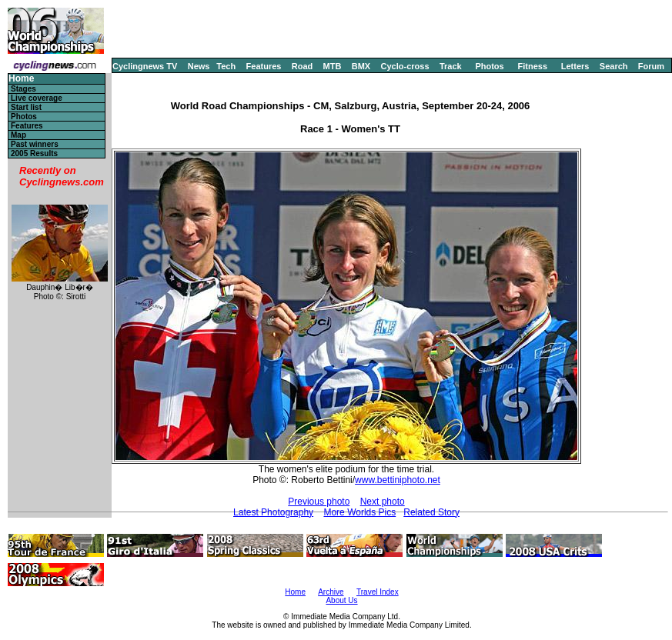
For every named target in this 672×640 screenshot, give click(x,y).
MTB (333, 66)
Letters (575, 66)
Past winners (35, 144)
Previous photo (319, 502)
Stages (23, 89)
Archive (331, 592)
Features (264, 66)
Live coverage (37, 98)
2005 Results (34, 153)
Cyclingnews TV (145, 66)
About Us (341, 600)
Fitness (532, 66)
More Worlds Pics (359, 512)
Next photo (383, 502)
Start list (26, 107)
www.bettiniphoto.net (398, 480)
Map (18, 135)
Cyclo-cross (405, 66)
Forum (651, 66)
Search (614, 66)
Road (303, 66)
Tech (226, 66)
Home (21, 79)
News (199, 66)
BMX (361, 66)
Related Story (431, 512)
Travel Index (378, 592)
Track (451, 66)
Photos (489, 66)
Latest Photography (273, 512)
